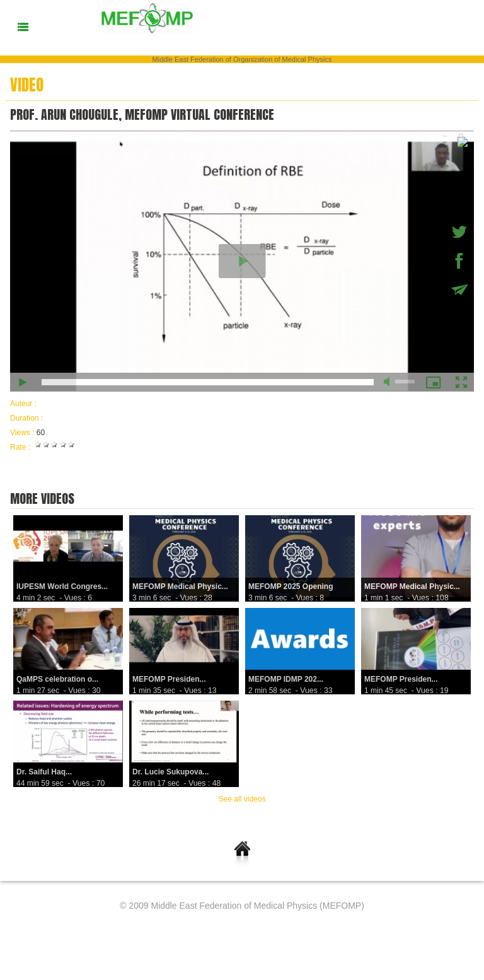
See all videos (242, 799)
